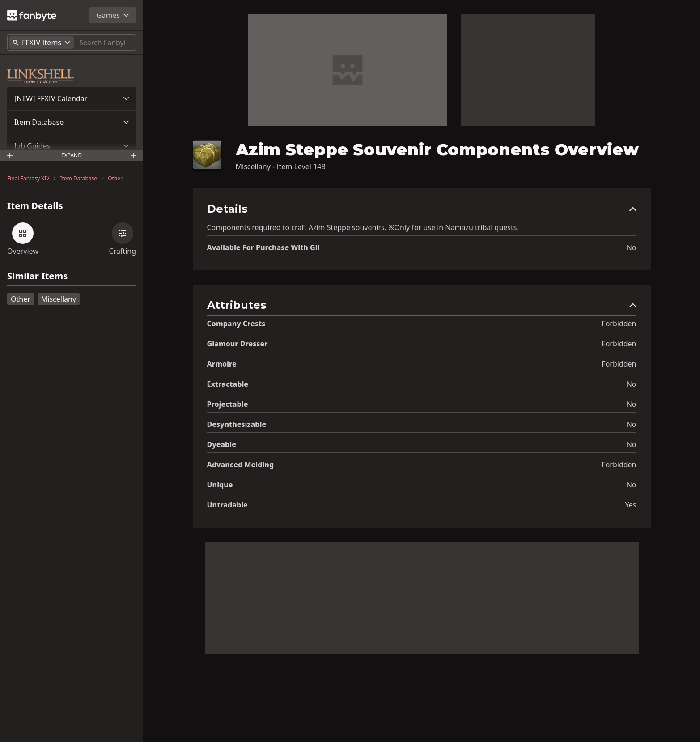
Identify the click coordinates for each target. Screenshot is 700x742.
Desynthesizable (237, 424)
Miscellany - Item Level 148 (281, 166)
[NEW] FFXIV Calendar (51, 98)
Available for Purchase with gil (263, 247)
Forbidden (619, 324)
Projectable (228, 404)
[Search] (106, 43)
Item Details (35, 206)
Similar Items (37, 276)
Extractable (228, 384)
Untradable (227, 505)
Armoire (222, 364)
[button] (72, 98)
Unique (220, 485)
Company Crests (236, 324)
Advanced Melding (241, 465)
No (632, 247)
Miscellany (59, 299)
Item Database (39, 122)
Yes (631, 505)
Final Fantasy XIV (28, 179)
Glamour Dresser (238, 344)
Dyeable (222, 444)
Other (115, 179)
